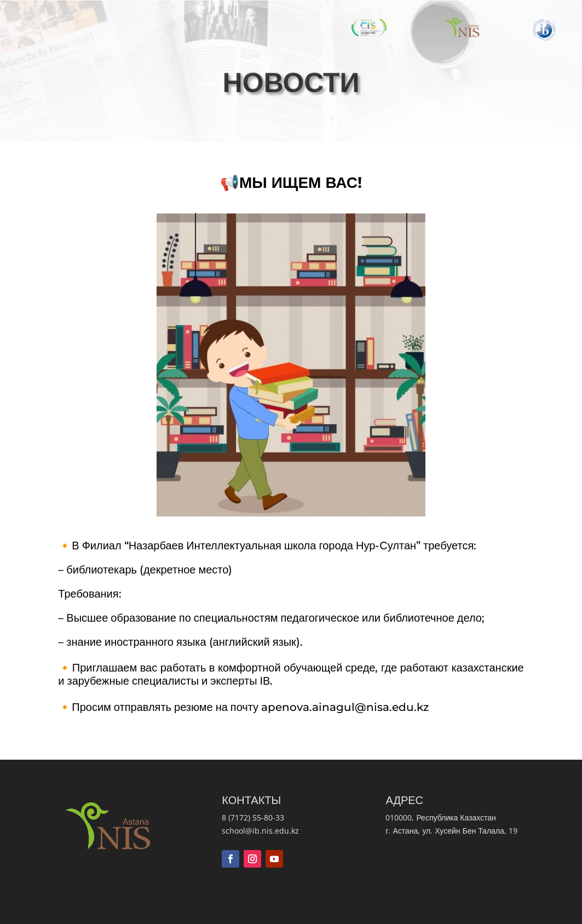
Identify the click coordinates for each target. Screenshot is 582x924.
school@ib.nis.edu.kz (260, 831)
